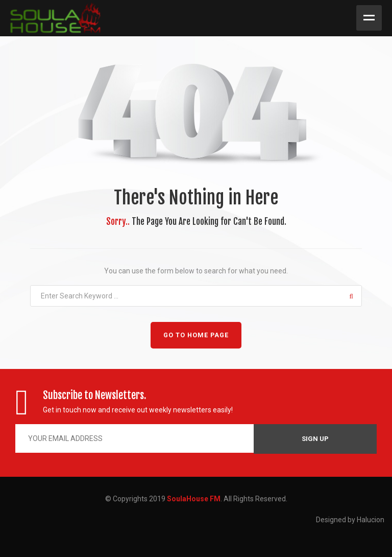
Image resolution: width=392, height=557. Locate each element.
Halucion (371, 520)
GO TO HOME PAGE (196, 335)
